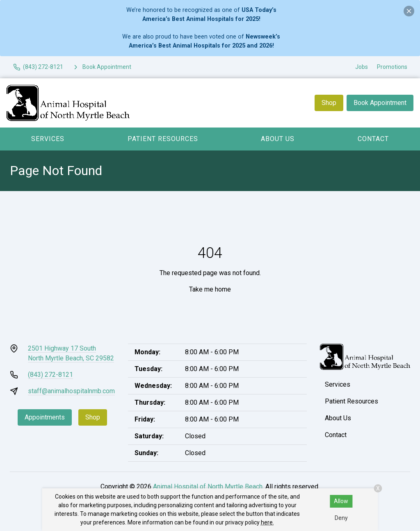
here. (267, 522)
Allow (341, 501)
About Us (278, 139)
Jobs (362, 67)
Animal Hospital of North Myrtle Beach (208, 487)
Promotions (392, 67)
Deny (341, 518)
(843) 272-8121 (50, 375)
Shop (329, 103)
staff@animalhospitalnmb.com (71, 391)
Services (48, 139)
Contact (373, 139)
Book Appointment (380, 103)
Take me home (210, 289)
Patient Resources (163, 139)
